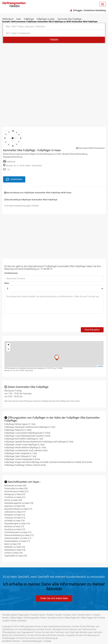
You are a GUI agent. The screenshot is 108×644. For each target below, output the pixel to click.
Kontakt (47, 641)
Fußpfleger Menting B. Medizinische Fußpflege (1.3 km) (30, 427)
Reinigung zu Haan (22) (15, 494)
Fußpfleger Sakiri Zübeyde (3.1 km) (20, 456)
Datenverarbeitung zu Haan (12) (19, 535)
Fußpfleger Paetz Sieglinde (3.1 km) (21, 453)
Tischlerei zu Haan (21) (15, 497)
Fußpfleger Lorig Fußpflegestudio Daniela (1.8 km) (27, 436)
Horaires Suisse (38, 614)
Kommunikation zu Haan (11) (17, 541)
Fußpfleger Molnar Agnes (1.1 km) (20, 424)
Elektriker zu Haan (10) (15, 547)
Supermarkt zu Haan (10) (16, 556)
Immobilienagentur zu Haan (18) (19, 503)
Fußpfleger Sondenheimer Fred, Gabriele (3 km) (26, 450)
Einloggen (78, 10)
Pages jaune (24, 614)
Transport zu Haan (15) (15, 518)
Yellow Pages (16, 617)
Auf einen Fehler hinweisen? (91, 148)
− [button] (8, 349)
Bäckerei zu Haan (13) (14, 526)
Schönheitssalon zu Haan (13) (18, 532)
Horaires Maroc (84, 614)
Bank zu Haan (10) (13, 544)
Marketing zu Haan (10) (15, 550)
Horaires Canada (54, 614)
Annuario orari (69, 614)
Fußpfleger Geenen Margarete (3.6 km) (22, 459)
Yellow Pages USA (89, 617)
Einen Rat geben (92, 330)
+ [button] (8, 345)
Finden (54, 40)
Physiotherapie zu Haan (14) (17, 523)
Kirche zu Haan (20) (13, 500)
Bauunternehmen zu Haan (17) (18, 509)
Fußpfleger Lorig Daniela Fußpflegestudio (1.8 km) (27, 433)
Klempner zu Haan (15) (15, 515)
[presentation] (27, 321)
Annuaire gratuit (10, 614)
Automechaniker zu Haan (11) (18, 538)
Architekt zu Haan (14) (14, 520)
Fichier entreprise (19, 620)
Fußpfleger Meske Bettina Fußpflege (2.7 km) (25, 447)
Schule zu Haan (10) (13, 553)
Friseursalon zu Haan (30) (16, 488)
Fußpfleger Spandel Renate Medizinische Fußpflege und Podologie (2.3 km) (39, 442)
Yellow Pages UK (72, 617)
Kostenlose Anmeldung (95, 10)
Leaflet (100, 366)
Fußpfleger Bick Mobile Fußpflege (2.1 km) (24, 439)
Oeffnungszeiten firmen (35, 617)
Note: (7, 283)
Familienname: (11, 273)
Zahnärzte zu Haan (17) (15, 512)
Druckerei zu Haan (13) (15, 529)
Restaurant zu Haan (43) (15, 485)
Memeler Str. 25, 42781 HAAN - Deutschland (22, 166)
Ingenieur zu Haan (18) (15, 506)
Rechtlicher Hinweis (11, 641)
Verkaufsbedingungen (32, 641)
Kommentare (14, 179)
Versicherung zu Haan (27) (16, 491)
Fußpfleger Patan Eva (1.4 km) (18, 430)
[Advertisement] (54, 65)
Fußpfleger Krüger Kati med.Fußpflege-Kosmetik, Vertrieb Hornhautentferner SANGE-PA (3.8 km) (48, 462)
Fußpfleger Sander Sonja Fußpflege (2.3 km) (24, 444)
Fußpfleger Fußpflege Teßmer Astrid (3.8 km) (25, 465)
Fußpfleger (9, 162)
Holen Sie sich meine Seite (54, 598)
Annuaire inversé (55, 617)
